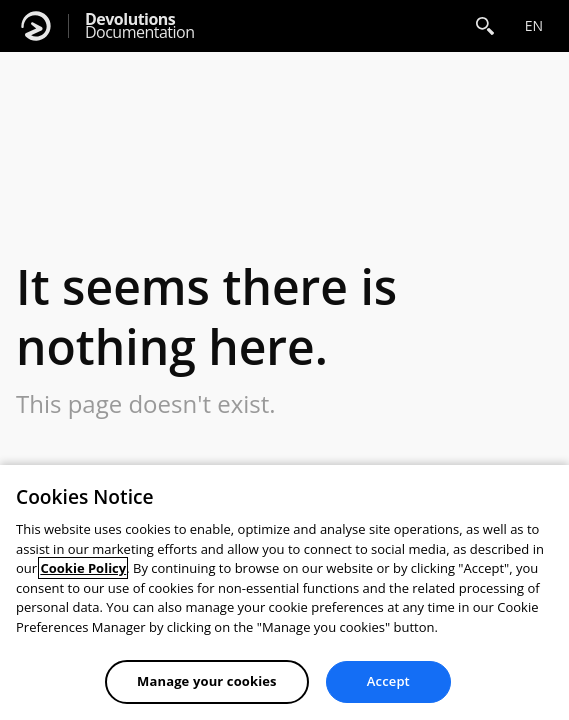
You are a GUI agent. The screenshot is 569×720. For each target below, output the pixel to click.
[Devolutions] (36, 26)
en (534, 25)
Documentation (139, 26)
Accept (388, 681)
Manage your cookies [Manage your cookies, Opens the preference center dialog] (207, 681)
